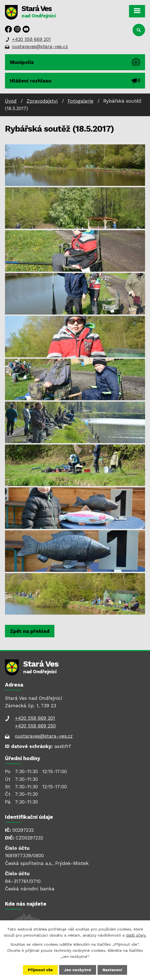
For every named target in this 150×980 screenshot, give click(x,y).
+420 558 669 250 (35, 726)
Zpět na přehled (30, 631)
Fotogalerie (81, 101)
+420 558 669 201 (31, 39)
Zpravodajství (42, 101)
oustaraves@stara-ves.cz (40, 46)
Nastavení (112, 970)
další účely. (136, 935)
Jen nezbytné (78, 970)
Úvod (11, 101)
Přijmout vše (40, 970)
